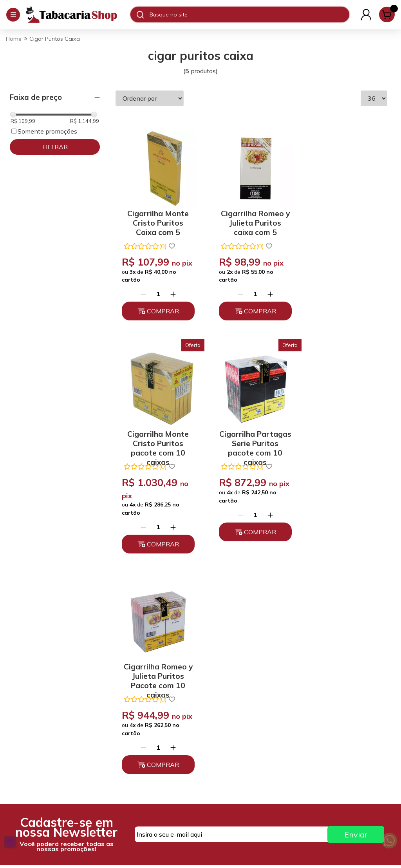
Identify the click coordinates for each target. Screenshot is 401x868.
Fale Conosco (222, 734)
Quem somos (124, 698)
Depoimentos (125, 761)
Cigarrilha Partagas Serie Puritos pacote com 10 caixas (157, 449)
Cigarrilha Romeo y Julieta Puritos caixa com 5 (251, 219)
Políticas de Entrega (134, 747)
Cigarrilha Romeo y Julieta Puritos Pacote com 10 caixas (251, 449)
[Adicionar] (172, 304)
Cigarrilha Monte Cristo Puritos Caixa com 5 (157, 219)
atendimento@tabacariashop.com (247, 716)
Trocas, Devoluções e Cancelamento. (135, 730)
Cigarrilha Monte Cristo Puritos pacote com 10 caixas (346, 219)
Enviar (356, 621)
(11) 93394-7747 (227, 698)
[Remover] (142, 304)
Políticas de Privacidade (139, 712)
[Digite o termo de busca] (249, 14)
